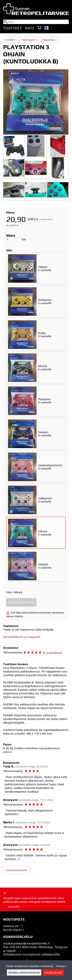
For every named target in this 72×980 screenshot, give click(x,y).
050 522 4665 (19, 947)
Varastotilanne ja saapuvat (22, 637)
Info (29, 28)
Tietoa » (61, 966)
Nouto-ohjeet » (13, 930)
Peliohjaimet (29, 40)
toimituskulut (47, 219)
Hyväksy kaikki (53, 973)
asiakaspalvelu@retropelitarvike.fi (26, 943)
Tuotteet (12, 28)
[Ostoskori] (39, 28)
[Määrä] (14, 239)
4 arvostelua (52, 653)
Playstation (50, 40)
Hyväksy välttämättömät (24, 973)
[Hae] (36, 22)
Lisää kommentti (16, 870)
